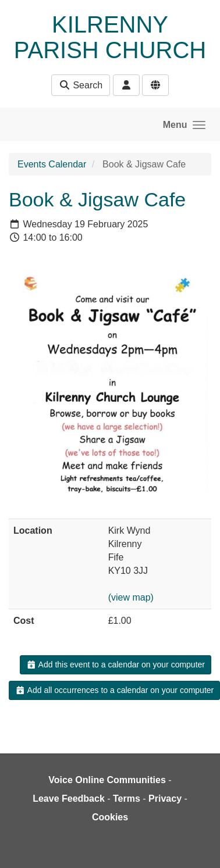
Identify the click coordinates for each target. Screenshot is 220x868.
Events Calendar (52, 164)
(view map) (131, 597)
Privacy (165, 799)
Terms (127, 799)
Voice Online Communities (107, 780)
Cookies (110, 817)
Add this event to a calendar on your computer (116, 665)
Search (81, 85)
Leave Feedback (69, 799)
